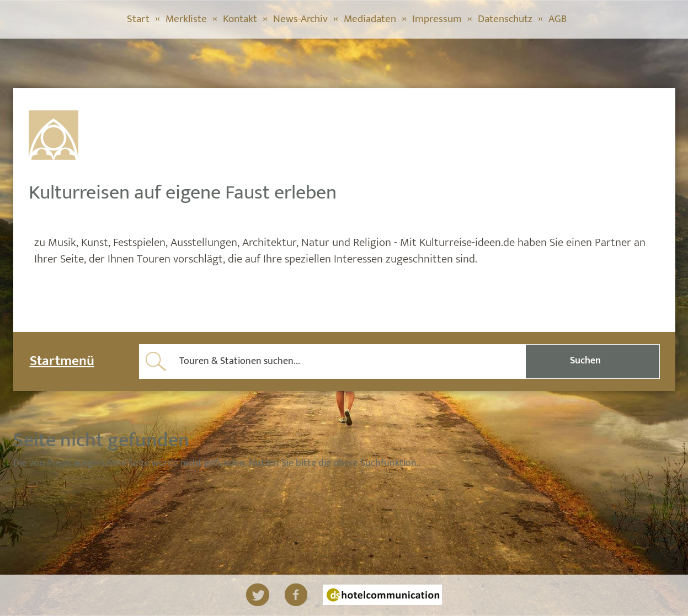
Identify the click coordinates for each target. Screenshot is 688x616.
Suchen (585, 361)
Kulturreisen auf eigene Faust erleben (183, 192)
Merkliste (186, 19)
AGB (558, 19)
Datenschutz (505, 19)
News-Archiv (300, 19)
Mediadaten (370, 19)
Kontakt (240, 19)
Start (138, 19)
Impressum (437, 19)
